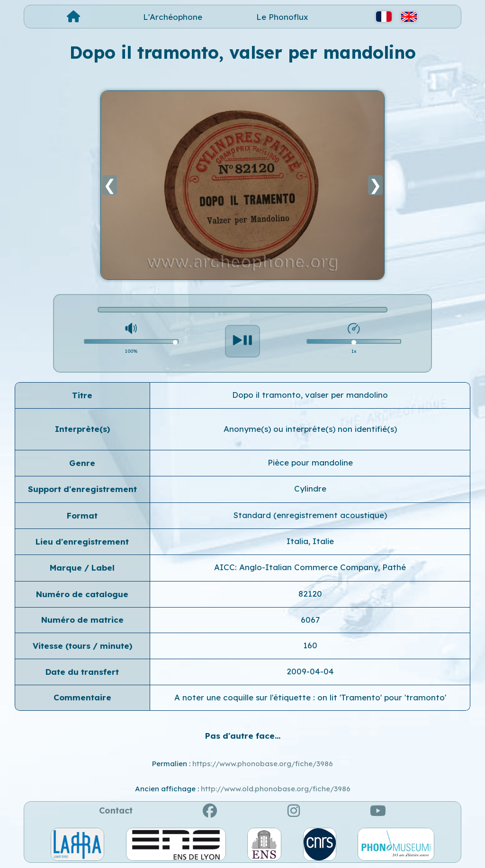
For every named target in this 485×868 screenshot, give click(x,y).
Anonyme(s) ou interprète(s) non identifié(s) (310, 429)
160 (310, 645)
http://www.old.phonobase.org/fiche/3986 (276, 789)
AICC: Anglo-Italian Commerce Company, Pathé (310, 567)
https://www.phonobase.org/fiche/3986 (263, 764)
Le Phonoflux (282, 17)
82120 (310, 594)
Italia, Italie (310, 541)
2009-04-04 (310, 671)
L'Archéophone (173, 17)
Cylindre (310, 488)
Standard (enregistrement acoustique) (310, 515)
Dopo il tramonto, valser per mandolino (310, 395)
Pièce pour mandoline (310, 462)
